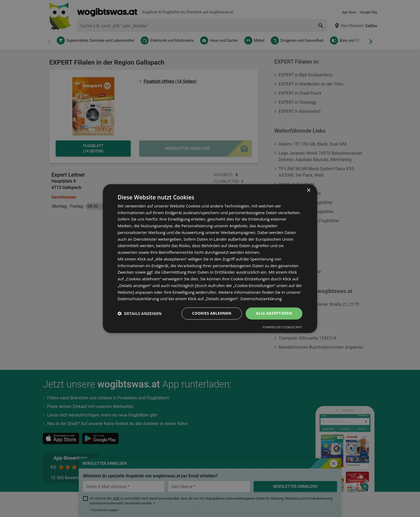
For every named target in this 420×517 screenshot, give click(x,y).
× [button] (308, 190)
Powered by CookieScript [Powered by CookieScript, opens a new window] (282, 327)
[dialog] (210, 258)
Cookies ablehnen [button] (212, 313)
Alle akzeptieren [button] (274, 313)
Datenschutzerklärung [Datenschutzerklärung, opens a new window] (261, 299)
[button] (140, 314)
